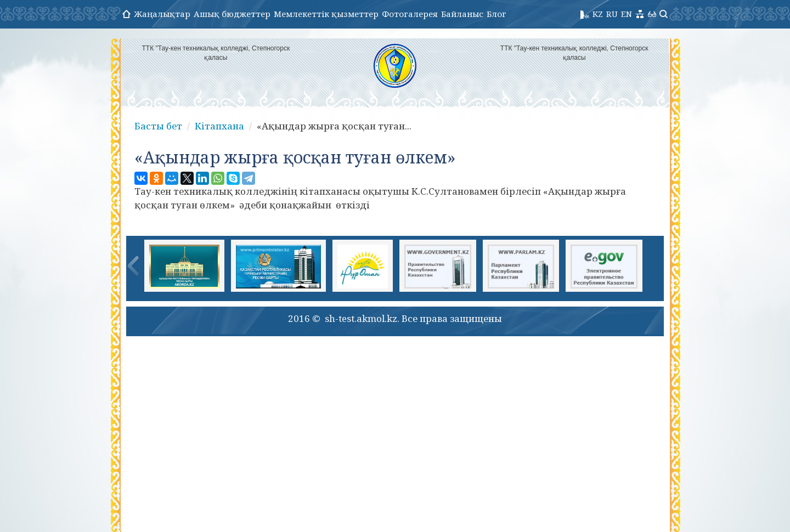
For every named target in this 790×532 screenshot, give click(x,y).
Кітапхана (219, 126)
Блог (496, 14)
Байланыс (462, 14)
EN (627, 14)
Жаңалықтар (162, 14)
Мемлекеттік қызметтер (326, 14)
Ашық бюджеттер (232, 14)
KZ (598, 14)
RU (612, 14)
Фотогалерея (410, 14)
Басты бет (158, 126)
